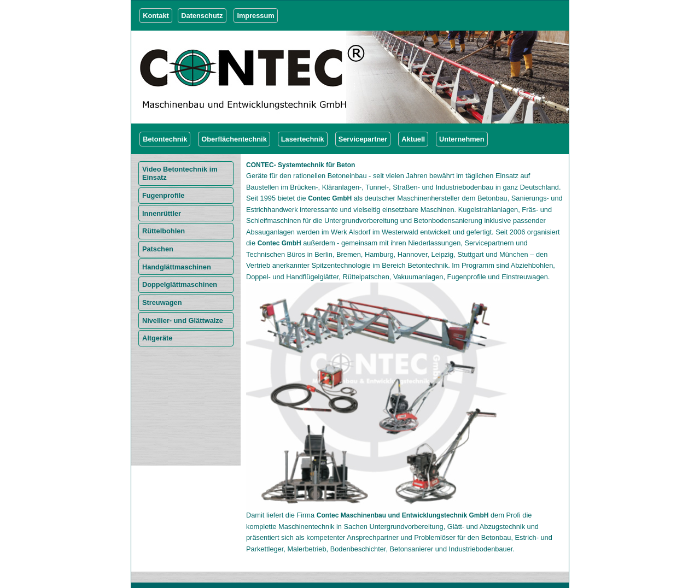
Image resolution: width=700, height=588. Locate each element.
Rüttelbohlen (164, 231)
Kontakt (156, 16)
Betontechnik (165, 139)
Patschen (158, 249)
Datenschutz (202, 16)
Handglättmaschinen (177, 267)
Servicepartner (363, 139)
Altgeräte (157, 338)
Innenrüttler (162, 213)
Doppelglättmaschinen (180, 284)
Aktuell (413, 139)
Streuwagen (162, 302)
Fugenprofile (164, 195)
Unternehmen (462, 139)
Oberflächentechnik (234, 139)
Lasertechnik (303, 139)
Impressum (255, 16)
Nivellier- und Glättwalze (183, 321)
